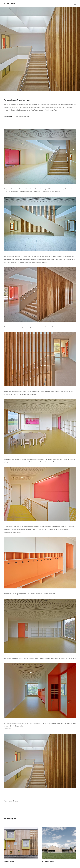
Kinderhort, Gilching (9, 861)
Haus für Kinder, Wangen (48, 861)
